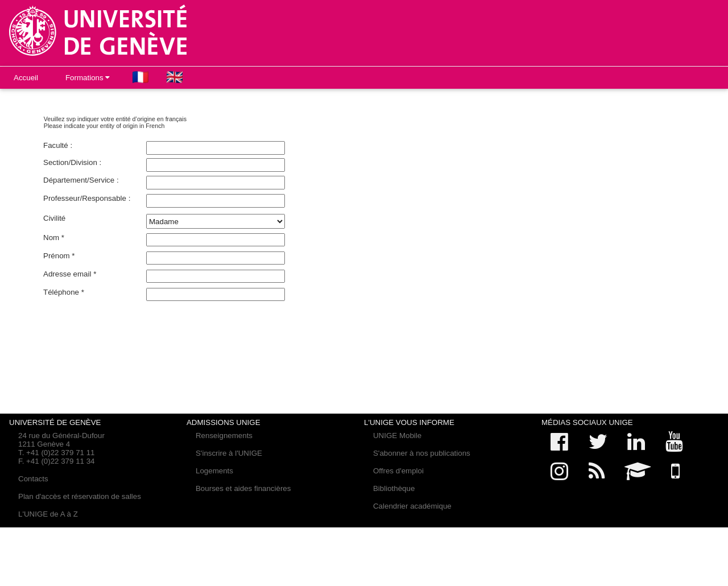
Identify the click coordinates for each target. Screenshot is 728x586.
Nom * (54, 238)
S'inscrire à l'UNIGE (229, 453)
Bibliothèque (394, 488)
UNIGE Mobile (397, 436)
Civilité (54, 218)
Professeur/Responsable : (87, 198)
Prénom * (59, 256)
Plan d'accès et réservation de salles (80, 496)
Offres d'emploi (398, 471)
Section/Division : (72, 162)
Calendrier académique (412, 506)
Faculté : (58, 145)
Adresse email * (70, 274)
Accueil (26, 78)
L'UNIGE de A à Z (48, 514)
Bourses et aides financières (243, 488)
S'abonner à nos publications (422, 453)
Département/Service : (81, 180)
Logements (214, 471)
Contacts (33, 479)
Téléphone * (64, 292)
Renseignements (224, 436)
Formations (88, 78)
